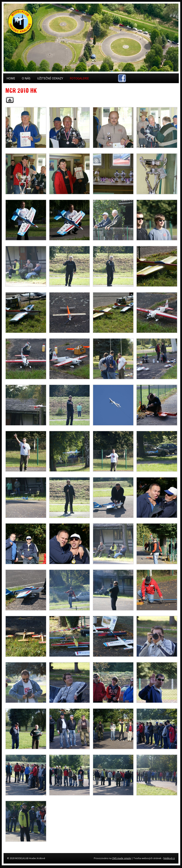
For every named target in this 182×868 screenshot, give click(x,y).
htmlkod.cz (169, 858)
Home (11, 78)
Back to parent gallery (10, 100)
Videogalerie (17, 88)
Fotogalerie (79, 78)
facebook (122, 78)
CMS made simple (121, 858)
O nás (26, 78)
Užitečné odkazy (50, 78)
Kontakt (40, 88)
